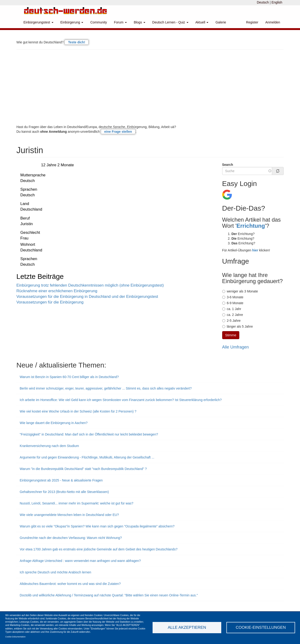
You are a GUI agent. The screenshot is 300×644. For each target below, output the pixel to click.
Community (99, 22)
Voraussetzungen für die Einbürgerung (50, 302)
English (277, 2)
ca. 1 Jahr (232, 309)
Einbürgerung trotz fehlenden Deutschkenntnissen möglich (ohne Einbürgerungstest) (90, 285)
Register (252, 22)
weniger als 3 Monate (240, 291)
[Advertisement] (150, 87)
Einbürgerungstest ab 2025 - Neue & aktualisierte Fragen (61, 480)
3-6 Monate (233, 297)
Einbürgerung (72, 22)
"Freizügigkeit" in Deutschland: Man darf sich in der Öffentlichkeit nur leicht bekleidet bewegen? (89, 434)
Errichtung (251, 226)
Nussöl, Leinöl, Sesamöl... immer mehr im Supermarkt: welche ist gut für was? (77, 503)
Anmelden (273, 22)
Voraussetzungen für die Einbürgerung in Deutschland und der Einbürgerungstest (87, 297)
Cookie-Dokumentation (15, 637)
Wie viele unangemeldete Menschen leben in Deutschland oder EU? (69, 515)
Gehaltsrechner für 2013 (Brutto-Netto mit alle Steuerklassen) (64, 492)
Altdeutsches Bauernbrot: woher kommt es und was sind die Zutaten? (70, 584)
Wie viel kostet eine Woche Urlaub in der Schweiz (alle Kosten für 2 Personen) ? (78, 411)
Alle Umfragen (236, 347)
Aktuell (202, 22)
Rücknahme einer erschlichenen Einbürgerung (57, 291)
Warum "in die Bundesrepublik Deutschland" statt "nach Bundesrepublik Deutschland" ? (83, 469)
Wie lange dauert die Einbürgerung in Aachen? (54, 423)
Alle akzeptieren (187, 627)
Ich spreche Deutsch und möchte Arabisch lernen (55, 572)
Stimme (231, 335)
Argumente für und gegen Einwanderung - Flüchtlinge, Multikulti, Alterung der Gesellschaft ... (87, 457)
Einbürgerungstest (38, 22)
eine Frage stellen (118, 132)
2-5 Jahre (231, 321)
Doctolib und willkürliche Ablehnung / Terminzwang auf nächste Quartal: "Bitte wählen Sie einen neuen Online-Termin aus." (109, 595)
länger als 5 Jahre (238, 326)
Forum (120, 22)
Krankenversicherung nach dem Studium (49, 446)
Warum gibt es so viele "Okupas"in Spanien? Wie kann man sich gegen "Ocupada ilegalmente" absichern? (97, 526)
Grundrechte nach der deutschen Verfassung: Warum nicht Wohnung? (71, 538)
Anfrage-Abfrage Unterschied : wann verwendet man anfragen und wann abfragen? (80, 561)
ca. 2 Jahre (233, 315)
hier (255, 250)
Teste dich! (77, 42)
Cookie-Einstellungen (261, 627)
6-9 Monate (233, 303)
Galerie (221, 22)
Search (228, 165)
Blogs (140, 22)
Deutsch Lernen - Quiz (170, 22)
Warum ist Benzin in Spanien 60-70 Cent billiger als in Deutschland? (69, 377)
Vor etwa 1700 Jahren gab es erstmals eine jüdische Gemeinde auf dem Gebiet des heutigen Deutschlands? (99, 549)
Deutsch (263, 2)
